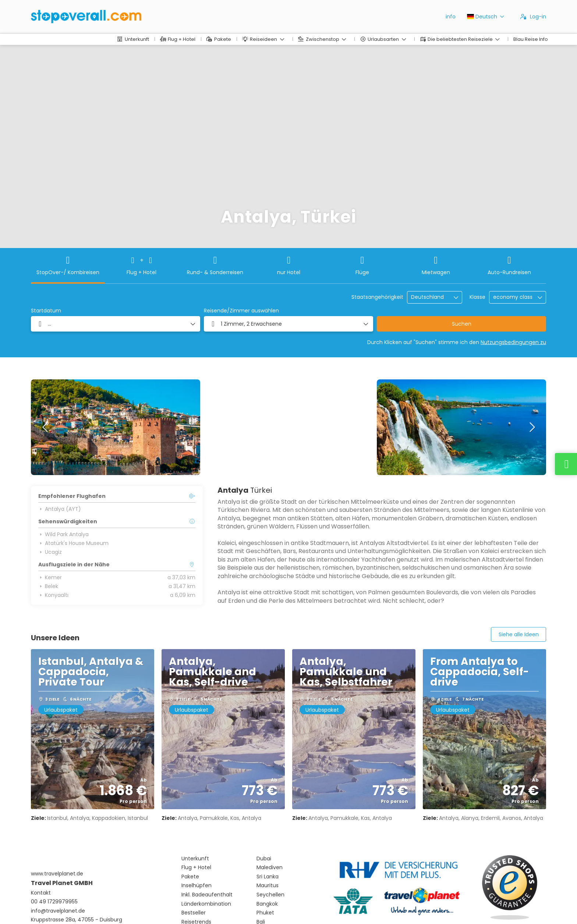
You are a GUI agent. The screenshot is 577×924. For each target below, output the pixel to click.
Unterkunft (195, 859)
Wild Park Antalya (63, 534)
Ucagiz (50, 552)
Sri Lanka (268, 877)
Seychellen (270, 895)
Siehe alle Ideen (519, 634)
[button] (46, 427)
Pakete (190, 877)
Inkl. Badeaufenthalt (207, 895)
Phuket (265, 913)
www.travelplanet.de (57, 874)
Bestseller (194, 913)
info (451, 17)
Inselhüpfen (197, 886)
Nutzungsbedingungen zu (513, 342)
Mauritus (268, 886)
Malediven (270, 868)
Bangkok (267, 904)
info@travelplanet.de (58, 911)
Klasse (477, 297)
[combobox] (429, 297)
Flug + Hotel (196, 868)
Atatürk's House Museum (73, 543)
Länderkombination (206, 904)
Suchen (462, 324)
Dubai (264, 859)
